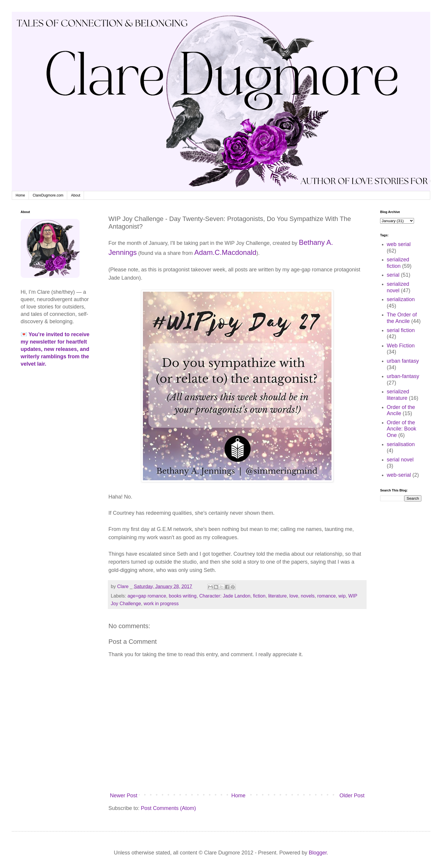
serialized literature (398, 395)
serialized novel (398, 287)
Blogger (318, 853)
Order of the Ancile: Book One (402, 429)
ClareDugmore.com (48, 195)
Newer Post (124, 796)
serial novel (400, 460)
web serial (399, 244)
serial (393, 275)
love (294, 596)
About (76, 195)
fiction (259, 596)
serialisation (401, 444)
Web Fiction (401, 346)
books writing (183, 596)
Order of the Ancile (401, 410)
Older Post (352, 796)
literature (277, 596)
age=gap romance (147, 596)
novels (308, 596)
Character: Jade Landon (225, 596)
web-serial (399, 475)
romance (327, 596)
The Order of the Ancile (402, 318)
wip (342, 596)
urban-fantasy (403, 376)
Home (20, 195)
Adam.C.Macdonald (225, 252)
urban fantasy (403, 361)
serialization (401, 299)
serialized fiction (398, 263)
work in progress (161, 603)
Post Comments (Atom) (168, 808)
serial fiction (401, 330)
